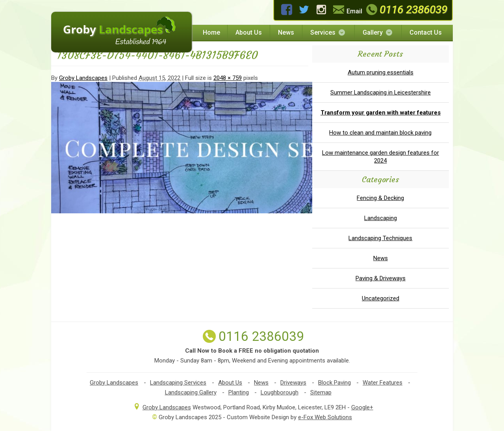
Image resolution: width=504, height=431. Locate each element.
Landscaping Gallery (191, 392)
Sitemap (321, 392)
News (286, 32)
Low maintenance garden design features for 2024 (381, 157)
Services (328, 32)
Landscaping (381, 218)
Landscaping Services (178, 383)
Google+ (362, 407)
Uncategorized (381, 298)
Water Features (383, 383)
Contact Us (426, 32)
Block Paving (334, 383)
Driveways (293, 383)
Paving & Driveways (381, 278)
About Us (249, 32)
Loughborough (280, 392)
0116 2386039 (406, 10)
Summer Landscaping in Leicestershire (381, 92)
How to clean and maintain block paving (380, 133)
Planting (239, 392)
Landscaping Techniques (380, 238)
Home (211, 32)
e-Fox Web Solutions (325, 417)
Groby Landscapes (83, 78)
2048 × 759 (228, 78)
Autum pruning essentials (381, 72)
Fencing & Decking (380, 198)
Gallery (378, 32)
